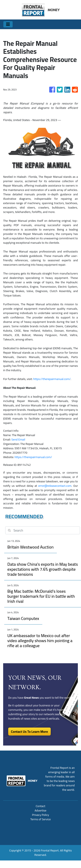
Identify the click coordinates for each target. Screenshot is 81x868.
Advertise (41, 810)
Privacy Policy (40, 815)
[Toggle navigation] (8, 24)
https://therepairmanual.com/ (52, 379)
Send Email (18, 439)
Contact (40, 806)
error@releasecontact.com (55, 486)
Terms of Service (40, 819)
